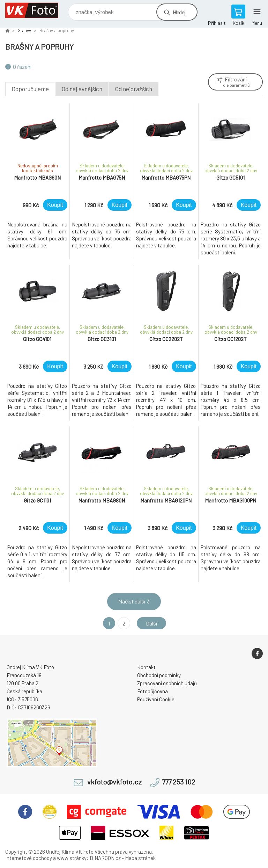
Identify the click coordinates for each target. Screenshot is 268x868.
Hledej (179, 12)
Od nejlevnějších (82, 89)
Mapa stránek (140, 858)
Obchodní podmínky (159, 675)
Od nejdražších (134, 89)
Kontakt (146, 667)
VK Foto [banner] (36, 10)
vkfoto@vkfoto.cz (114, 782)
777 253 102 (178, 782)
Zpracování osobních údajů (167, 683)
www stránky (72, 858)
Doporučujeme (30, 89)
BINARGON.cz (105, 858)
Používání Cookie (156, 699)
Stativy (24, 30)
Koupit (55, 205)
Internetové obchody (29, 858)
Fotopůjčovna (152, 691)
